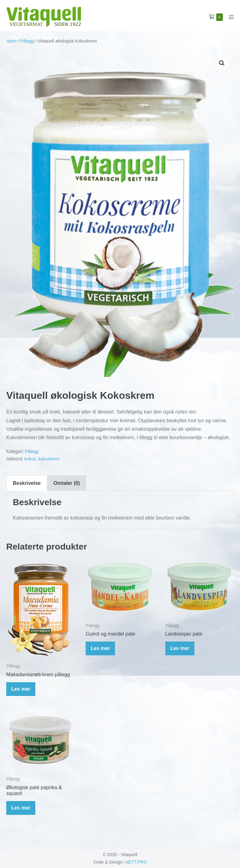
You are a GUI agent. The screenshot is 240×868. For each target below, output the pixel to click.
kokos (30, 459)
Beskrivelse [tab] (27, 483)
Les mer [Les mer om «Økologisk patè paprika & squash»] (21, 808)
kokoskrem (49, 459)
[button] (222, 63)
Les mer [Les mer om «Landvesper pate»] (180, 648)
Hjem (11, 41)
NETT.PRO (136, 862)
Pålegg (27, 41)
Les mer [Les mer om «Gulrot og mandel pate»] (100, 648)
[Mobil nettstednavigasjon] (231, 17)
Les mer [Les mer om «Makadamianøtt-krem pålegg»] (21, 689)
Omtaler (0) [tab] (67, 483)
